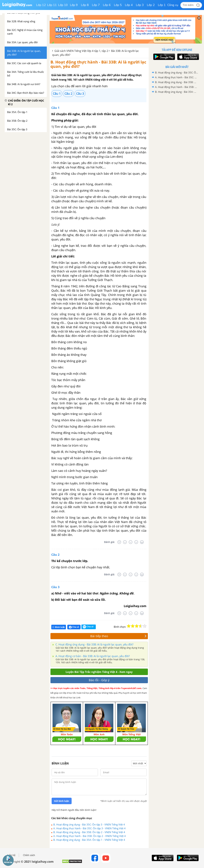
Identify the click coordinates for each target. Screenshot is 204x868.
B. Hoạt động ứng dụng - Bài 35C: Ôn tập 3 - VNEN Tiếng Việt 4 (89, 824)
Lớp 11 (52, 5)
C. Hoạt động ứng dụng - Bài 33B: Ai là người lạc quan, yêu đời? (94, 644)
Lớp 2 (151, 5)
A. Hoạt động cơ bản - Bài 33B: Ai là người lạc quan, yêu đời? (92, 656)
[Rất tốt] (142, 542)
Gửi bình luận (62, 801)
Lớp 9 (74, 5)
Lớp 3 (140, 5)
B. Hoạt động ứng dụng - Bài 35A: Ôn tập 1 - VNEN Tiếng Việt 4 (89, 840)
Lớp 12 (41, 5)
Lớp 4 (129, 5)
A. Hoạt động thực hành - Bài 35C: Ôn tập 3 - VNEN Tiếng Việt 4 (89, 828)
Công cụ (173, 5)
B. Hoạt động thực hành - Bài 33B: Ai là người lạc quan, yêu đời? (98, 64)
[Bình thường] (131, 542)
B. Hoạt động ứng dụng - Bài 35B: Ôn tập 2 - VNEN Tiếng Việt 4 (89, 832)
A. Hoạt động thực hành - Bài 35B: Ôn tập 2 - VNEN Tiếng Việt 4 (90, 836)
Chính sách (29, 855)
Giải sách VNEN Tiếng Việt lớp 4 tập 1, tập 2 (81, 51)
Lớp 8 (85, 5)
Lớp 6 (107, 5)
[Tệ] (125, 542)
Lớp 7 (96, 5)
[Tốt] (136, 542)
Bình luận (59, 627)
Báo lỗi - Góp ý (99, 680)
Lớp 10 (63, 5)
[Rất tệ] (119, 542)
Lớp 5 (118, 5)
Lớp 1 (162, 5)
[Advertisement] (177, 147)
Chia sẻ (74, 627)
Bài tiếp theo (118, 636)
